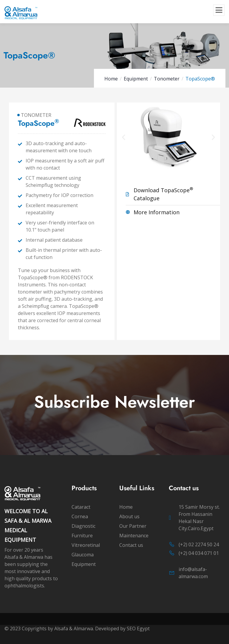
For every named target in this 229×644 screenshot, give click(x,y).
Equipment (136, 79)
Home (111, 79)
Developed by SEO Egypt (123, 629)
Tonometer (167, 79)
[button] (124, 137)
